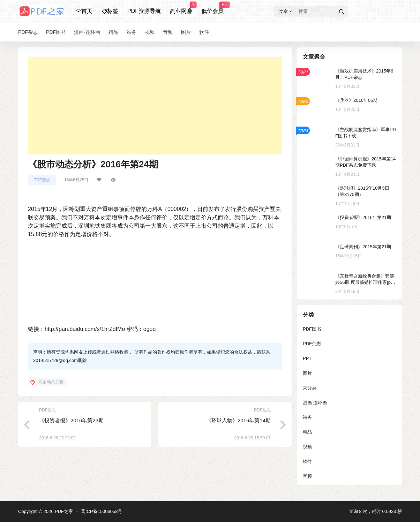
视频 (307, 447)
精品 (307, 432)
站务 (307, 417)
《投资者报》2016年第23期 (71, 420)
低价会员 (212, 8)
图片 (307, 373)
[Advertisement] (155, 106)
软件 (307, 462)
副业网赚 (181, 8)
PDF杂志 (42, 180)
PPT (307, 358)
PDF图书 (312, 329)
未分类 (310, 388)
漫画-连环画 (315, 403)
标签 (110, 11)
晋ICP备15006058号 (102, 511)
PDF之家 (63, 511)
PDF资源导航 (144, 11)
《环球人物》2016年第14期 (238, 420)
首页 (84, 11)
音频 (307, 476)
